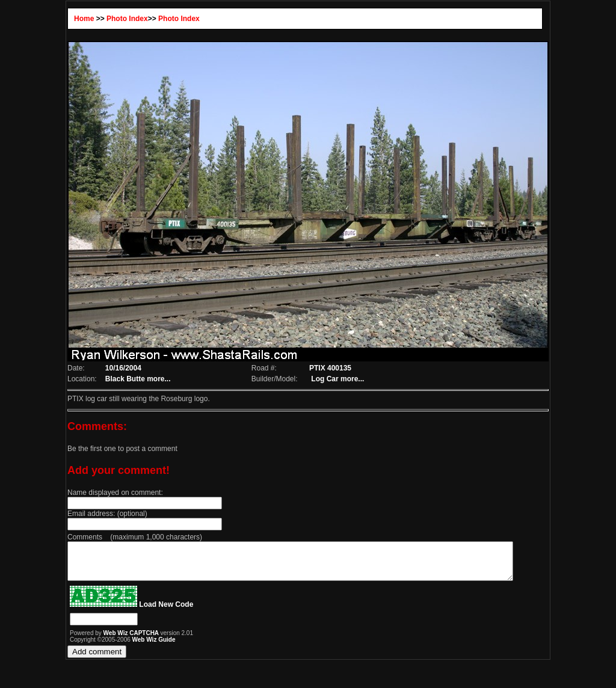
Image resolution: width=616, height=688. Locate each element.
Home (75, 19)
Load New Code (157, 612)
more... (151, 379)
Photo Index (118, 19)
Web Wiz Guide (144, 647)
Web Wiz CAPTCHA (122, 640)
